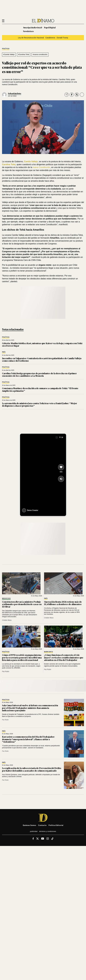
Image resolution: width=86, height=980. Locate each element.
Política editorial (56, 825)
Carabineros (50, 38)
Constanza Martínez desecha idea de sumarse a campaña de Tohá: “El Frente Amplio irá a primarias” (40, 389)
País (4, 352)
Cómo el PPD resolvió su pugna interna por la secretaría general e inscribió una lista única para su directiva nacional (22, 657)
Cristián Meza (7, 620)
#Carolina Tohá (24, 54)
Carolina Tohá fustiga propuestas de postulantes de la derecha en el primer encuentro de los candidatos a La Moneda (39, 375)
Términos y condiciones (48, 831)
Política (6, 49)
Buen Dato (48, 652)
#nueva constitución (40, 54)
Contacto (42, 825)
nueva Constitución (41, 167)
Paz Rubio (6, 672)
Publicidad (34, 831)
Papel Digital (50, 27)
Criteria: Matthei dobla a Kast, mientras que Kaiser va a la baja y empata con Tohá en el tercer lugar (42, 344)
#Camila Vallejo (9, 54)
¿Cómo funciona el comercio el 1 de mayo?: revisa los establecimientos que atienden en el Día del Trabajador (64, 657)
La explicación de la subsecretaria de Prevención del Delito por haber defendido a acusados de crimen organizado (32, 769)
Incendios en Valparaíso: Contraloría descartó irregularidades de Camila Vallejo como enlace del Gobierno (42, 359)
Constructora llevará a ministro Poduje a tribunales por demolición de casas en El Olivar (22, 604)
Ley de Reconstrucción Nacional (31, 38)
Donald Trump (62, 38)
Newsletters (28, 31)
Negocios (6, 598)
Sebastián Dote (15, 93)
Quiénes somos (29, 825)
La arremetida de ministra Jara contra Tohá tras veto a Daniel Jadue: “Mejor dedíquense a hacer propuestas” (39, 404)
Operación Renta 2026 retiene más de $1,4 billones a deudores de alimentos (63, 603)
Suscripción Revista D (33, 27)
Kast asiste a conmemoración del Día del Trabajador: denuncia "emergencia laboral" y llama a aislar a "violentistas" (28, 739)
